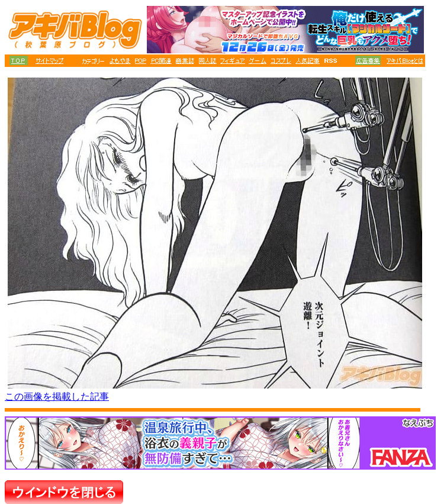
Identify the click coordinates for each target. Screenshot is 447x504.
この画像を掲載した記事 (57, 397)
